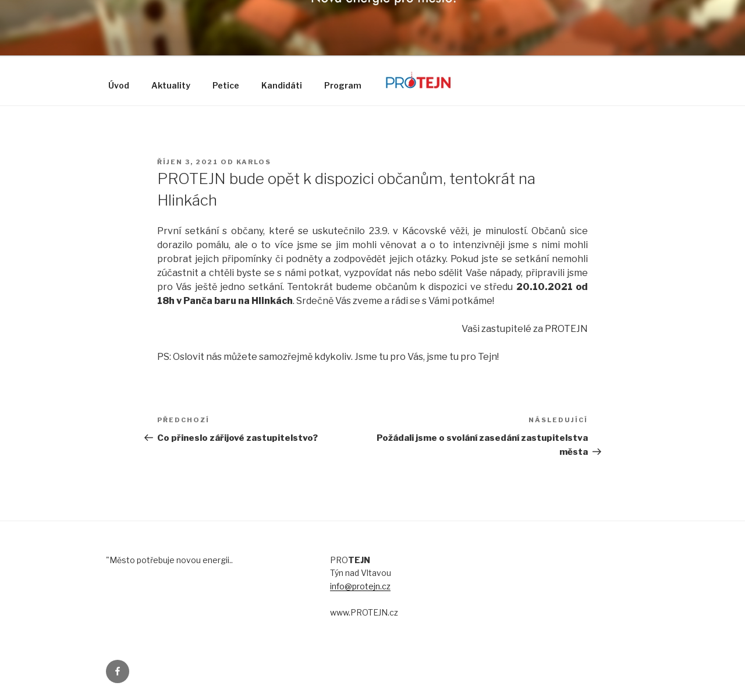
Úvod (119, 85)
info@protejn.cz (360, 586)
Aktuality (171, 85)
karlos (254, 162)
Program (343, 85)
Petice (226, 85)
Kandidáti (282, 85)
